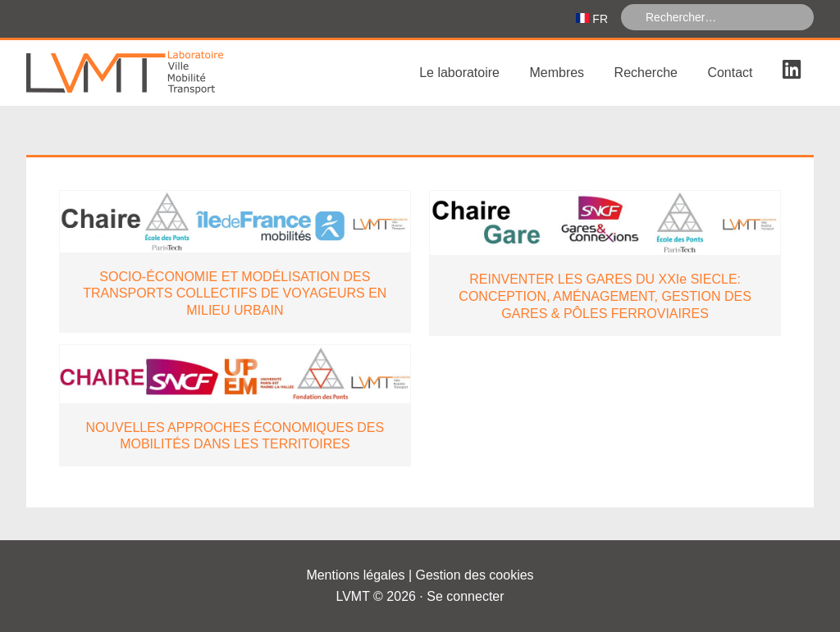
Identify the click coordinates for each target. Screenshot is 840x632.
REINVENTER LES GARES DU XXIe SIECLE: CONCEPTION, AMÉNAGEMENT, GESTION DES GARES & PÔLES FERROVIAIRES (605, 296)
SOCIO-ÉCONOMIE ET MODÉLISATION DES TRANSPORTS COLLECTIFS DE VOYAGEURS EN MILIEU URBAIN (235, 294)
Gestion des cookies (475, 575)
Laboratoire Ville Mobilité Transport (149, 73)
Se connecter (465, 596)
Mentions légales (355, 575)
